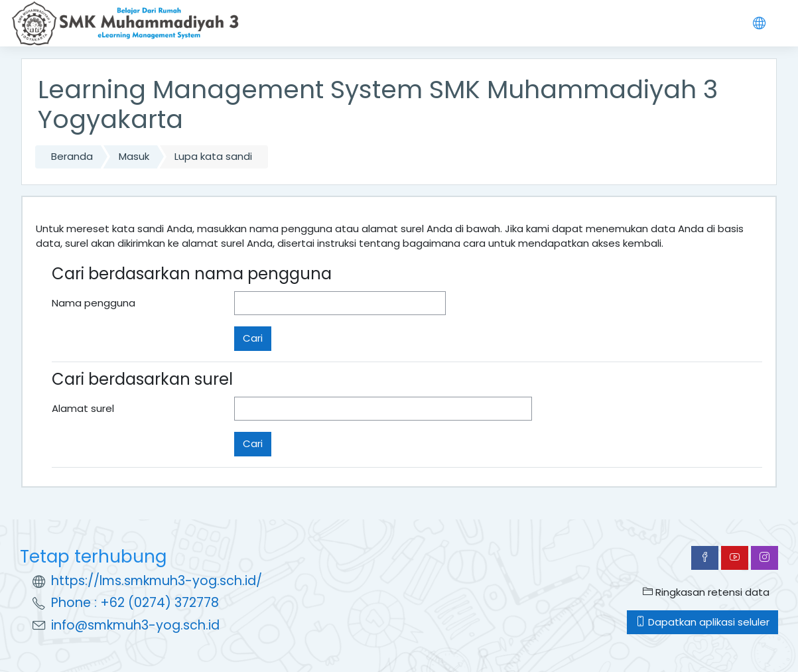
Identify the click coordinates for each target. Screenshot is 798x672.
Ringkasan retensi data (706, 592)
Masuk (134, 156)
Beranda (72, 156)
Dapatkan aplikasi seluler (702, 622)
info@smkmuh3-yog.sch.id (135, 625)
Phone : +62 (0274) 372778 (135, 603)
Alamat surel (83, 408)
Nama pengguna (94, 303)
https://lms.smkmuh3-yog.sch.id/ (157, 581)
